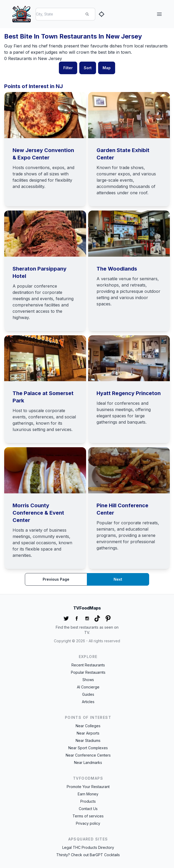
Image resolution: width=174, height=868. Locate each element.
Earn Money (88, 794)
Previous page (56, 579)
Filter (68, 68)
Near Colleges (88, 726)
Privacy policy (88, 823)
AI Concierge (88, 687)
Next (118, 579)
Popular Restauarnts (88, 672)
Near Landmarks (88, 762)
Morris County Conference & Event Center (38, 513)
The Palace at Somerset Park (43, 397)
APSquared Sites (88, 839)
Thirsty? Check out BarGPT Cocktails (88, 855)
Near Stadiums (88, 740)
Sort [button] (88, 68)
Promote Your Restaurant (88, 787)
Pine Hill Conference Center (122, 509)
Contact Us (88, 809)
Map (107, 68)
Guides (88, 694)
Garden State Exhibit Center (123, 154)
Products (88, 801)
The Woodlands (117, 269)
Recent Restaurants (88, 665)
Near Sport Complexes (88, 748)
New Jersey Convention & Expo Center (43, 154)
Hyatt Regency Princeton (129, 393)
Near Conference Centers (88, 755)
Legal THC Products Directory (88, 847)
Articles (88, 702)
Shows (88, 680)
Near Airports (88, 733)
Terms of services (88, 816)
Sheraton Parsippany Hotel (40, 272)
